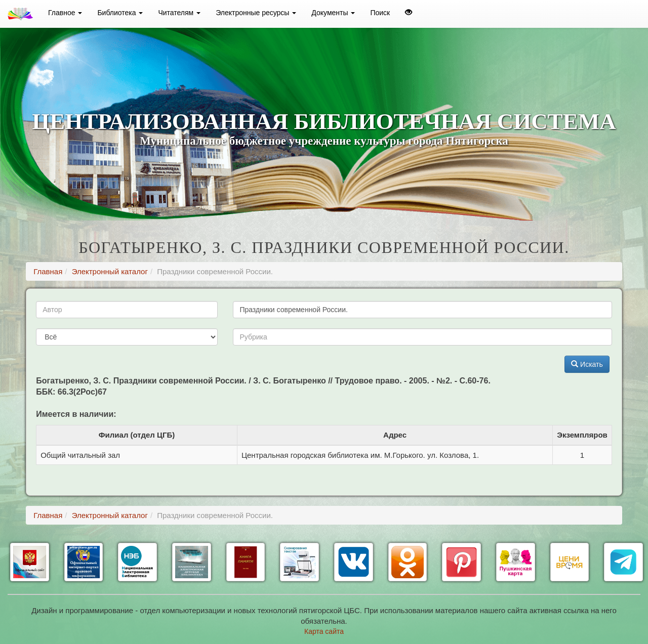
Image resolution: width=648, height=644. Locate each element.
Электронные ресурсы (256, 13)
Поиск (380, 13)
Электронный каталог (110, 271)
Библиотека (120, 13)
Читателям (179, 13)
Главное (65, 13)
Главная (48, 271)
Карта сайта (324, 631)
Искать (587, 364)
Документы (333, 13)
